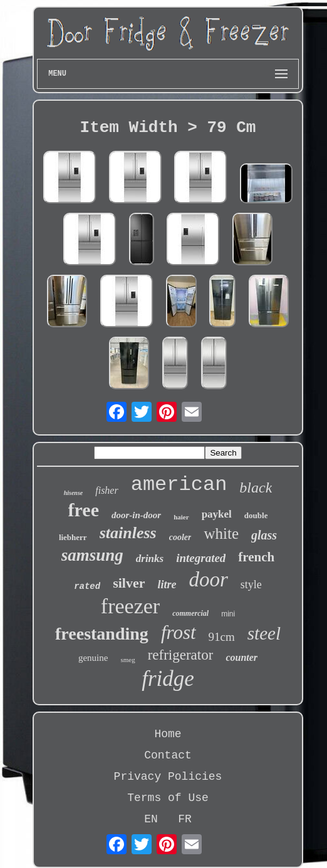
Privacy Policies (168, 777)
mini (228, 614)
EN (151, 819)
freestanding (102, 634)
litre (167, 585)
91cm (222, 637)
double (256, 515)
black (256, 488)
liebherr (73, 537)
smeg (127, 660)
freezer (130, 606)
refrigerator (181, 655)
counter (241, 657)
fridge (168, 679)
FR (185, 819)
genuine (93, 658)
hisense (74, 493)
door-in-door (136, 515)
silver (129, 583)
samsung (92, 555)
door (209, 580)
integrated (201, 558)
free (84, 510)
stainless (128, 533)
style (251, 585)
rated (87, 586)
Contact (168, 755)
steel (264, 633)
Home (168, 734)
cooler (180, 537)
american (179, 485)
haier (181, 517)
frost (179, 632)
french (256, 557)
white (221, 534)
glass (264, 535)
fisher (106, 490)
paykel (217, 514)
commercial (190, 613)
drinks (150, 559)
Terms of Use (168, 798)
